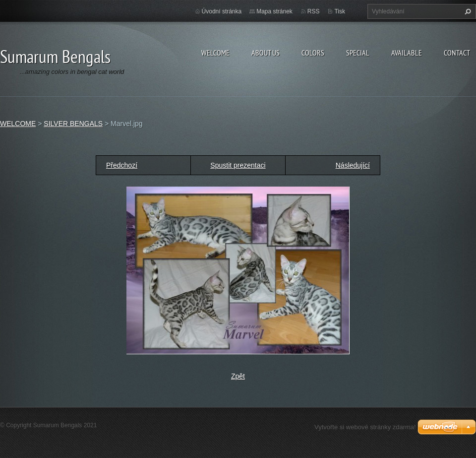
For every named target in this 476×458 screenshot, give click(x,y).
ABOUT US (266, 53)
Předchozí (122, 165)
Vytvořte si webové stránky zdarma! (365, 427)
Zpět (238, 376)
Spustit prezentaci (238, 165)
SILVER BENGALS (73, 124)
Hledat (467, 11)
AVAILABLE (407, 53)
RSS (314, 11)
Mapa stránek (274, 11)
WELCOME (215, 53)
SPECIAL (358, 53)
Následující (353, 165)
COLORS (313, 53)
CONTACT (457, 53)
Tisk (340, 11)
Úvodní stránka (222, 11)
